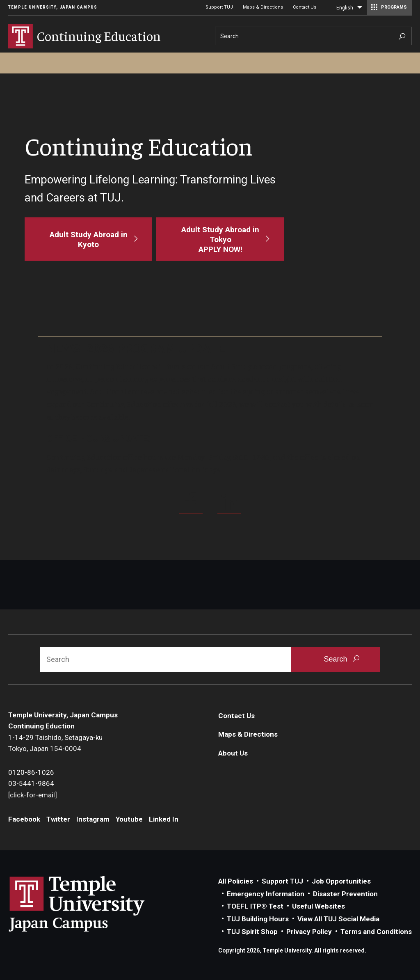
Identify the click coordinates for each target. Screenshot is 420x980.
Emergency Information (266, 894)
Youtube (129, 819)
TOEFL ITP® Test (255, 906)
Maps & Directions (263, 7)
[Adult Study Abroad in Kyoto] (88, 239)
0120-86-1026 (31, 772)
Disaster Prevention (345, 894)
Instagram (93, 819)
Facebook (24, 819)
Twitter (58, 819)
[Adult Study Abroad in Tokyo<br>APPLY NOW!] (220, 239)
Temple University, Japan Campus (53, 7)
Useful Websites (318, 906)
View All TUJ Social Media (338, 919)
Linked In (164, 819)
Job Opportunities (341, 881)
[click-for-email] (33, 795)
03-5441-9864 (31, 783)
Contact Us (305, 7)
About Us (233, 753)
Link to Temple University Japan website (90, 904)
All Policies (236, 881)
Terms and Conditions (376, 932)
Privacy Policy (309, 932)
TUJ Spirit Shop (252, 932)
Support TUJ (219, 7)
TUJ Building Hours (258, 919)
